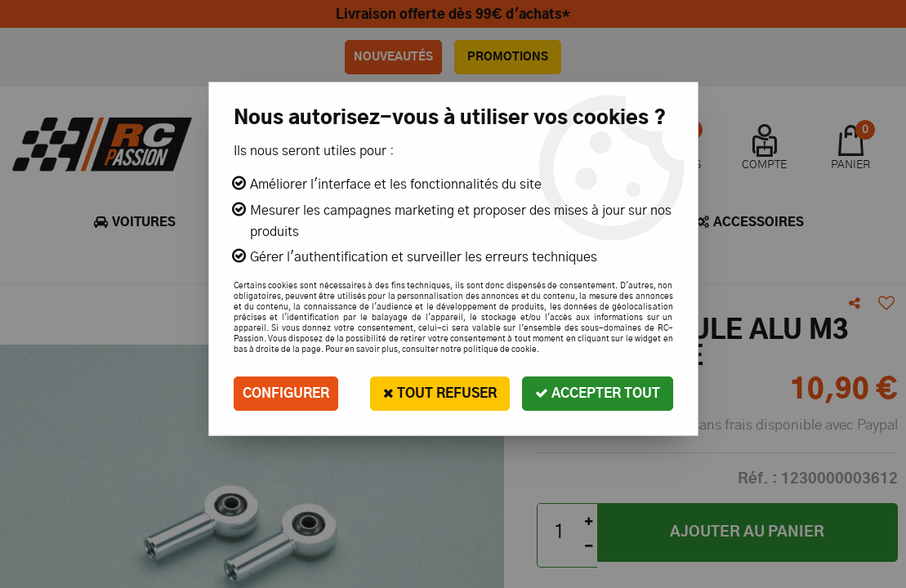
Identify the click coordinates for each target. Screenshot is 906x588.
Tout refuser (440, 393)
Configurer (286, 394)
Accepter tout (598, 393)
